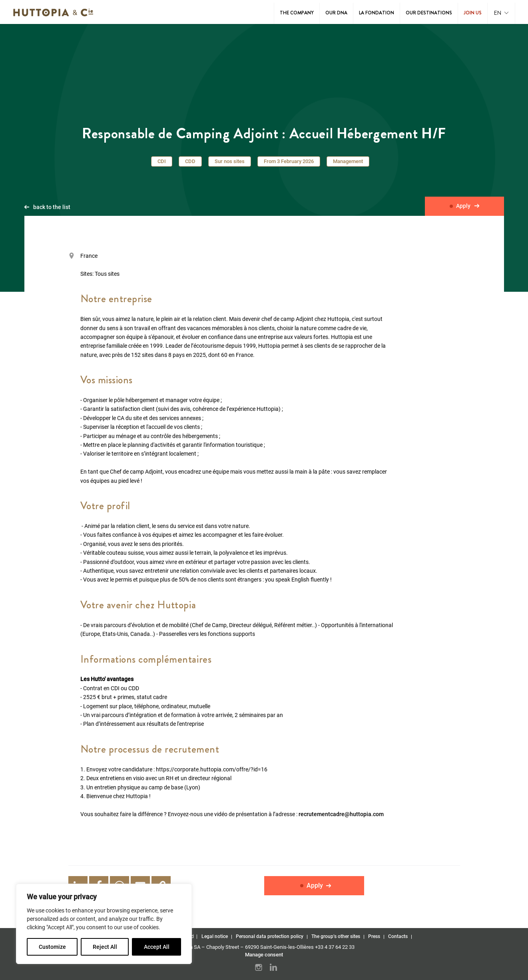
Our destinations (429, 13)
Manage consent (264, 955)
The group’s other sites (336, 936)
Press (374, 936)
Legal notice (215, 936)
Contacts (398, 936)
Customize (52, 947)
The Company (297, 13)
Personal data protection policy (270, 936)
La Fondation (377, 13)
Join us (473, 13)
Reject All (105, 947)
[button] (501, 13)
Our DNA (336, 13)
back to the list (52, 207)
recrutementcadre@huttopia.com (341, 814)
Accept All (157, 947)
